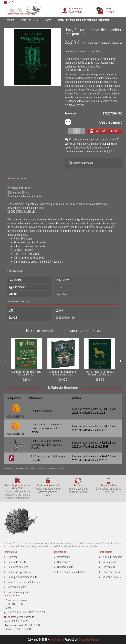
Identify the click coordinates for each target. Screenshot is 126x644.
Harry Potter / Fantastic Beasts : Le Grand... (100, 373)
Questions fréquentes (20, 592)
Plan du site (109, 567)
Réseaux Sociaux (112, 577)
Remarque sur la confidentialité (25, 582)
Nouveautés (64, 562)
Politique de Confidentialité (23, 577)
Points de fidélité (17, 562)
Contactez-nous (111, 572)
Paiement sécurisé (18, 567)
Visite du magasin (112, 557)
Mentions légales (17, 587)
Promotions (64, 557)
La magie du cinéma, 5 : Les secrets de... (63, 373)
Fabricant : (94, 43)
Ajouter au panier (105, 131)
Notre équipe (110, 562)
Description (13, 179)
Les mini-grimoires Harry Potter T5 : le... (26, 373)
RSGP (24, 179)
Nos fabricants (65, 567)
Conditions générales (19, 572)
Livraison (13, 557)
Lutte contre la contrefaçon (72, 572)
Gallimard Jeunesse (111, 43)
